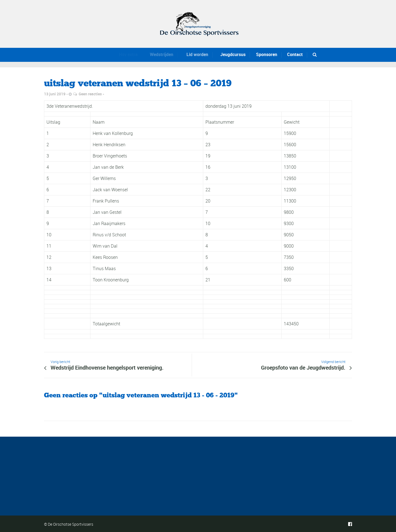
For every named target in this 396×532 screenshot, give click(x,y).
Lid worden (195, 54)
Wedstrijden (160, 54)
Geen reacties (90, 94)
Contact (295, 54)
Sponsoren (266, 54)
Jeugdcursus (231, 54)
